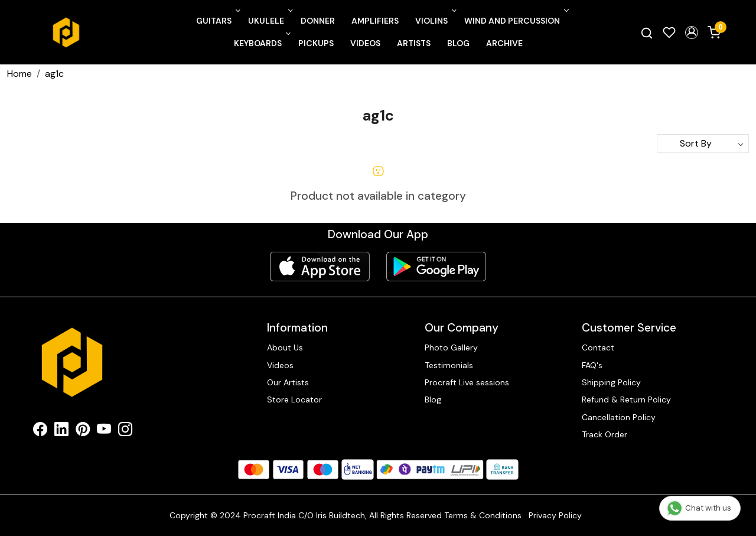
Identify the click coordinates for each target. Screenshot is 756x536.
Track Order (605, 434)
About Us (285, 347)
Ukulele (269, 21)
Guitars (217, 21)
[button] (692, 33)
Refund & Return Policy (626, 399)
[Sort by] (703, 144)
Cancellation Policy (619, 417)
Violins (435, 21)
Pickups (316, 43)
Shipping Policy (611, 382)
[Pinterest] (83, 431)
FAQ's (592, 365)
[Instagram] (125, 431)
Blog (458, 43)
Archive (504, 43)
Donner (318, 21)
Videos (365, 43)
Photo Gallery (451, 347)
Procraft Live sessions (467, 382)
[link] (647, 33)
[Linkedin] (61, 431)
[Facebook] (40, 431)
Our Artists (288, 382)
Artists (414, 43)
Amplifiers (375, 21)
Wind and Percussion (515, 21)
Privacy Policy (555, 515)
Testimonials (449, 365)
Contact (598, 347)
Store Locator (294, 399)
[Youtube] (104, 431)
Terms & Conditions (483, 515)
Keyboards (261, 43)
